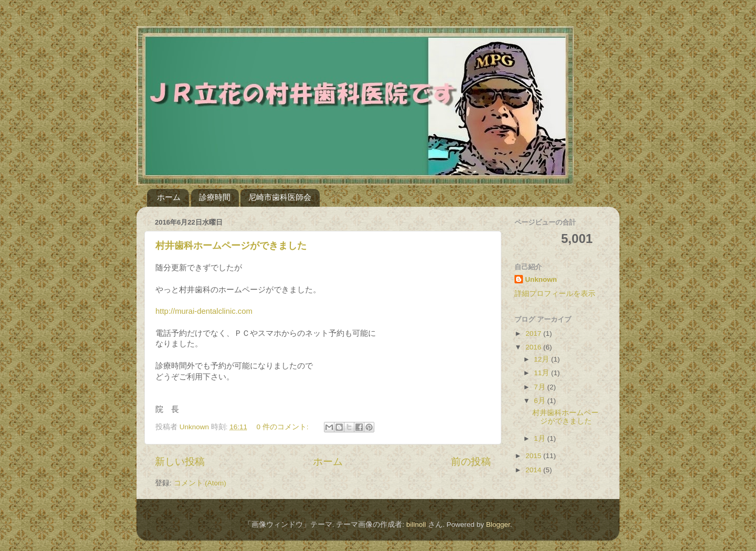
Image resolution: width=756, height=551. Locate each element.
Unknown (541, 279)
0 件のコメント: (283, 427)
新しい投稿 (180, 462)
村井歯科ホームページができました (231, 246)
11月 (543, 373)
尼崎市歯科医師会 (280, 197)
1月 (540, 438)
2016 (534, 347)
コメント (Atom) (200, 483)
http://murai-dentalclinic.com (204, 311)
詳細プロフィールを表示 (555, 294)
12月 (543, 359)
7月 (540, 387)
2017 (534, 333)
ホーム (169, 197)
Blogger (498, 524)
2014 (534, 470)
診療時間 (215, 197)
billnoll (416, 524)
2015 (534, 456)
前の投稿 (471, 462)
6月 (540, 401)
